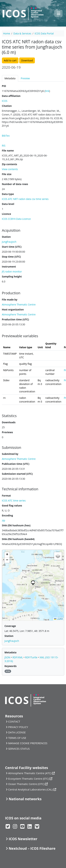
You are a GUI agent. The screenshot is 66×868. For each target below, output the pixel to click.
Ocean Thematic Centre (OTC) (26, 784)
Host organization (13, 309)
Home (7, 33)
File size (7, 174)
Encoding (7, 515)
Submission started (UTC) (17, 474)
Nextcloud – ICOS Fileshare (32, 848)
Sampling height (12, 276)
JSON (8, 657)
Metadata (10, 78)
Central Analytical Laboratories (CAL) (30, 789)
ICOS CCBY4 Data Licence (16, 219)
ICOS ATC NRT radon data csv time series (25, 199)
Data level (8, 204)
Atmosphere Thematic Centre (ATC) (30, 773)
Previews (7, 432)
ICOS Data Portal (44, 33)
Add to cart (10, 60)
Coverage (10, 626)
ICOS (5, 101)
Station (6, 237)
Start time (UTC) (12, 247)
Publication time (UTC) (16, 464)
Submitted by (10, 454)
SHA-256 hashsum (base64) (18, 539)
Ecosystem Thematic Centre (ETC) (29, 779)
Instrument (9, 267)
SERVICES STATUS (19, 749)
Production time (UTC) (15, 319)
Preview (25, 78)
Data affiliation (11, 96)
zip (4, 520)
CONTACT (14, 721)
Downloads (9, 422)
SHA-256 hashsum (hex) (16, 525)
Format (6, 496)
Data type (8, 194)
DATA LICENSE (17, 732)
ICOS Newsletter (23, 839)
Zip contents (10, 164)
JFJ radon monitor (12, 272)
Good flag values (12, 505)
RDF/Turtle (32, 657)
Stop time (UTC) (11, 257)
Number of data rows (15, 184)
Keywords (11, 666)
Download (27, 60)
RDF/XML (18, 657)
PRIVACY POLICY (18, 727)
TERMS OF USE (17, 738)
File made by (10, 300)
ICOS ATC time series (14, 501)
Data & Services (22, 33)
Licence (7, 214)
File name (8, 151)
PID (4, 86)
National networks (25, 799)
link (47, 91)
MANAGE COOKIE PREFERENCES (28, 743)
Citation (7, 106)
